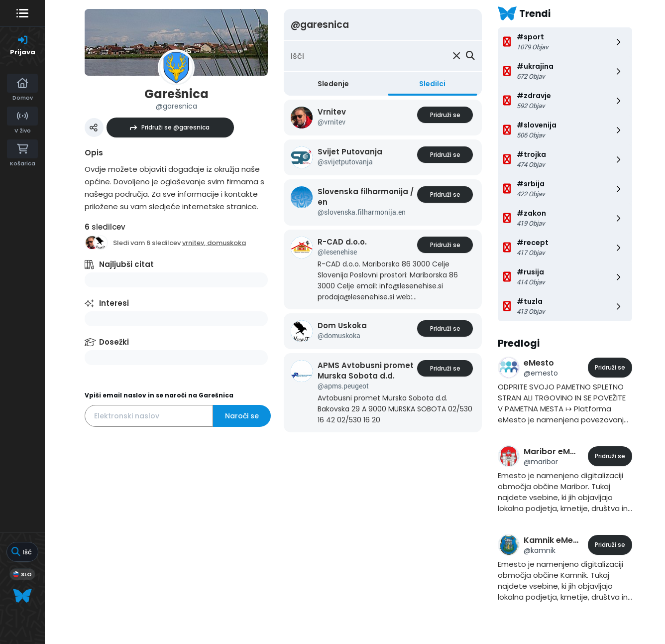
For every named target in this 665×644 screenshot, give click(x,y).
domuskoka (226, 243)
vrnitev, (195, 243)
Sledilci (432, 84)
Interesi (114, 303)
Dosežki (114, 342)
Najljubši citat (126, 264)
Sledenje (333, 84)
